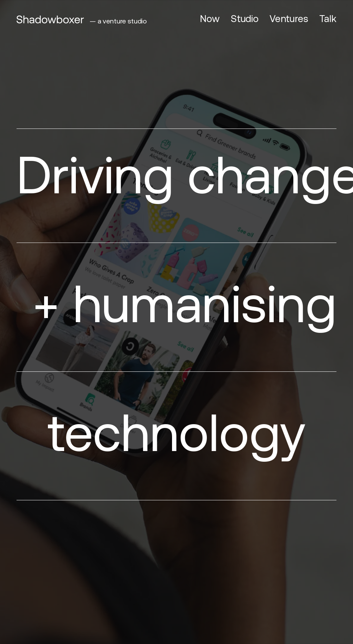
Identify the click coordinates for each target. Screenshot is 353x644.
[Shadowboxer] (50, 19)
